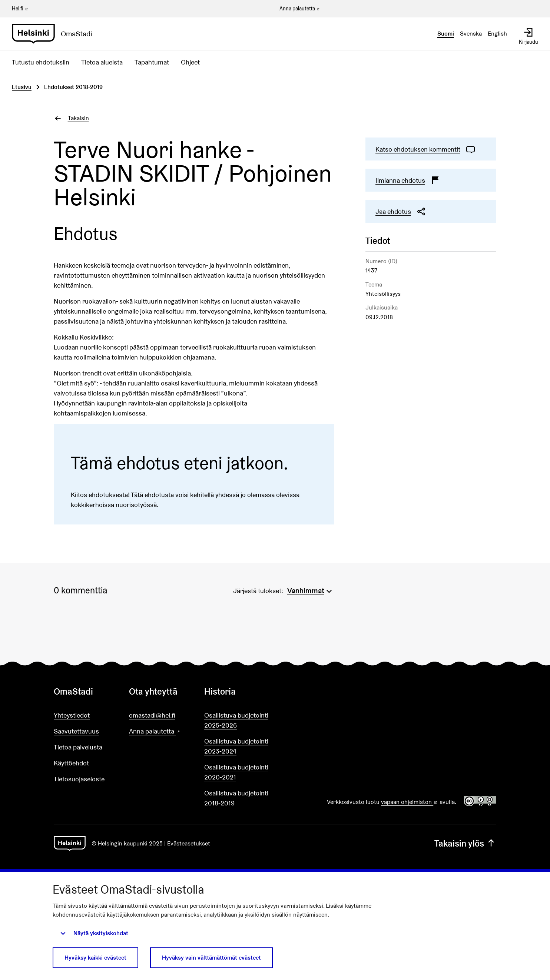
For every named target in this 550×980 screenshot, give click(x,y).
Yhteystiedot (72, 715)
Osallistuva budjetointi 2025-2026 (236, 720)
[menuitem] (311, 590)
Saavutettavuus (76, 731)
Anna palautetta (300, 9)
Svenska (471, 34)
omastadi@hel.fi (152, 715)
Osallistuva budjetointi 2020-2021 (236, 772)
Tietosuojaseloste (79, 779)
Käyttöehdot (71, 763)
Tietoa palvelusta (78, 747)
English (497, 34)
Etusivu (22, 87)
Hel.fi (20, 9)
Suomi (446, 34)
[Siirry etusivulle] (55, 34)
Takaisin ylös (465, 843)
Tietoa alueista (102, 62)
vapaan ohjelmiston (410, 802)
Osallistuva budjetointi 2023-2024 (236, 746)
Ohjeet (190, 62)
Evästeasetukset (189, 843)
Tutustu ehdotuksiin (41, 62)
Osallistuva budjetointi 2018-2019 (236, 798)
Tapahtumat (152, 62)
